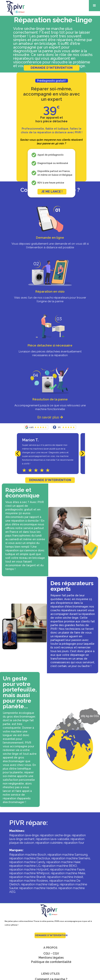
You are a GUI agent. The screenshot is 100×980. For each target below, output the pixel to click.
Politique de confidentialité (51, 962)
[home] (13, 8)
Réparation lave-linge (24, 835)
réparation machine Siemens (71, 858)
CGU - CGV (51, 954)
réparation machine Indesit (65, 877)
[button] (94, 6)
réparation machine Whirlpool (29, 873)
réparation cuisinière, (49, 843)
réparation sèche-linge (55, 835)
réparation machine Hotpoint (29, 869)
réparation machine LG (25, 866)
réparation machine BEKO (59, 866)
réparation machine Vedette (38, 888)
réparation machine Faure (67, 869)
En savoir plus (50, 417)
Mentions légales (51, 958)
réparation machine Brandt (27, 877)
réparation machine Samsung (68, 855)
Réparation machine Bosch (28, 855)
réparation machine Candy (27, 862)
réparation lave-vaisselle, (53, 839)
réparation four (74, 843)
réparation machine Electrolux (30, 858)
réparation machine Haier (63, 862)
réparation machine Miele (68, 873)
